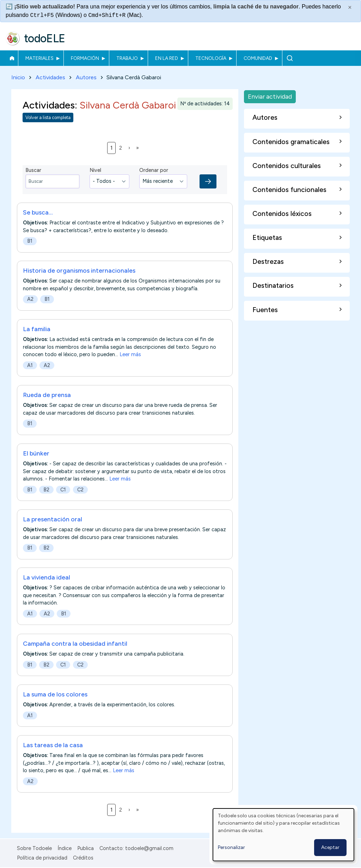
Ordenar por (154, 170)
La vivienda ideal (47, 578)
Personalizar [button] (231, 847)
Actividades (50, 77)
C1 (63, 490)
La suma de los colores (55, 694)
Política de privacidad (42, 858)
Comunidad (258, 58)
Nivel (95, 170)
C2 (80, 490)
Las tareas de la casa (53, 745)
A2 (30, 299)
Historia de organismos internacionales (79, 271)
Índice (65, 848)
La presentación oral (53, 519)
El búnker (36, 453)
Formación (85, 58)
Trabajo (127, 58)
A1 (30, 365)
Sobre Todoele (34, 848)
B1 (30, 241)
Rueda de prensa (47, 395)
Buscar (290, 58)
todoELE (45, 38)
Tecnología (211, 58)
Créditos (83, 858)
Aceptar (330, 847)
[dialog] (283, 835)
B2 (46, 490)
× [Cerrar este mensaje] (350, 7)
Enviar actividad (270, 96)
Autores (86, 77)
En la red (167, 58)
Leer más (130, 354)
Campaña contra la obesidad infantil (75, 643)
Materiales (39, 58)
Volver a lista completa (48, 118)
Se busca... (38, 212)
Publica (85, 848)
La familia (37, 329)
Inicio (12, 58)
